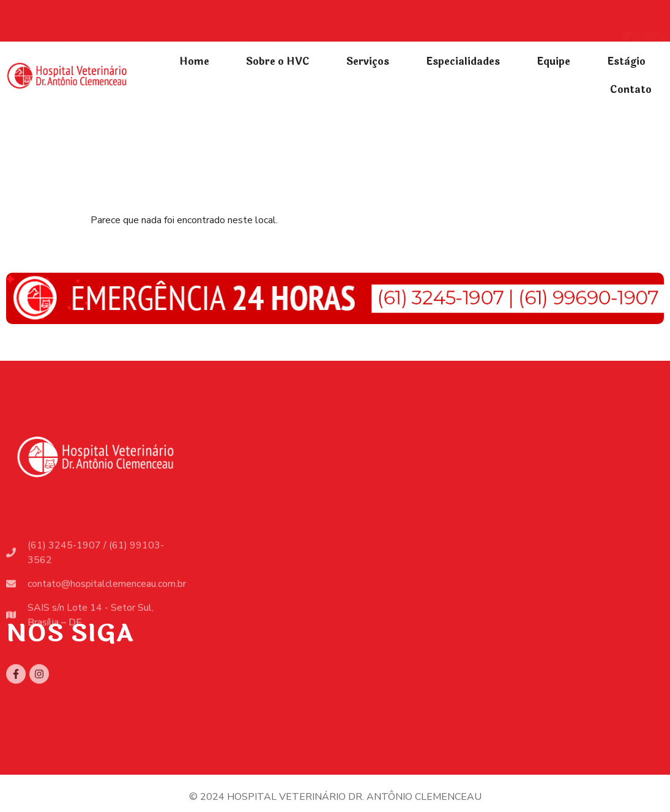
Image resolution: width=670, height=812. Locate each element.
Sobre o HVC (278, 61)
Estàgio (626, 61)
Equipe (553, 61)
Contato (631, 90)
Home (194, 61)
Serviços (368, 61)
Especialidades (463, 61)
